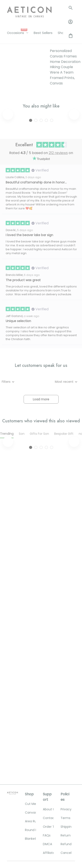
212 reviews (58, 226)
